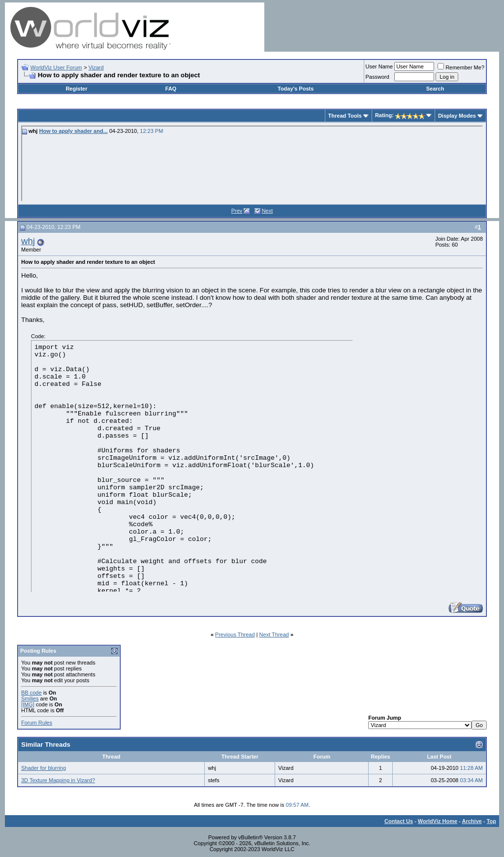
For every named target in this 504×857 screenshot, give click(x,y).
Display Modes (457, 116)
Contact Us (399, 821)
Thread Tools (345, 116)
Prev (237, 211)
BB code (31, 693)
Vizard (96, 67)
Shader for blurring (44, 768)
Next (268, 211)
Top (491, 821)
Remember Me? (461, 67)
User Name (379, 66)
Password (378, 77)
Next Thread (274, 635)
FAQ (171, 89)
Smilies (30, 698)
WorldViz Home (438, 821)
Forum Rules (37, 723)
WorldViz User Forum (56, 67)
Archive (472, 821)
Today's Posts (296, 89)
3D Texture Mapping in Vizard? (58, 780)
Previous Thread (235, 635)
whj (28, 241)
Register (76, 89)
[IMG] (28, 704)
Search (435, 89)
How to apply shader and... (73, 131)
